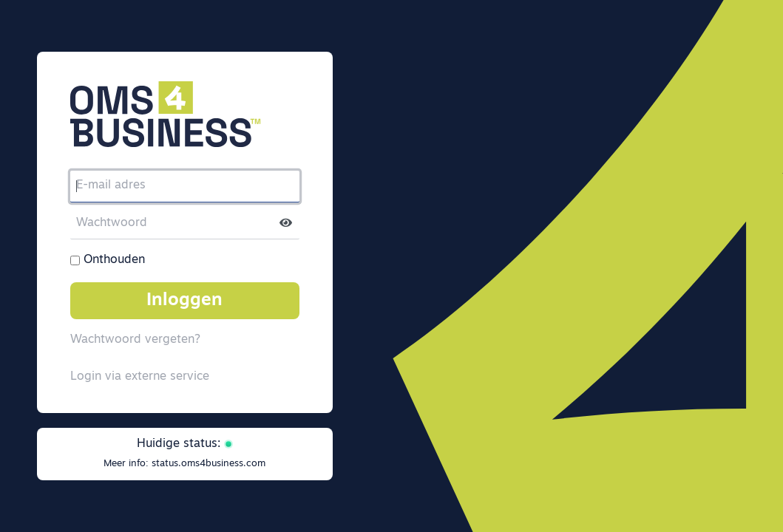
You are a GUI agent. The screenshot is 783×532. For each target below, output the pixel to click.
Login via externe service (140, 377)
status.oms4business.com (209, 464)
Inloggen (184, 301)
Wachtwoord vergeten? (135, 340)
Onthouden (114, 260)
